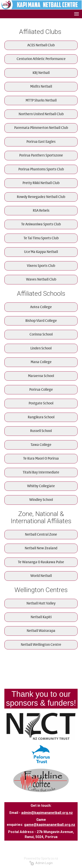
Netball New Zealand (41, 548)
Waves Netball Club (41, 280)
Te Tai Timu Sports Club (41, 238)
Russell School (41, 431)
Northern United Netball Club (41, 114)
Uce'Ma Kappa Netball (41, 252)
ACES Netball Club (41, 45)
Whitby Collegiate (41, 486)
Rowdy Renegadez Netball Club (41, 197)
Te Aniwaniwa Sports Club (41, 224)
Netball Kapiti (41, 617)
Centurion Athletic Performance (41, 59)
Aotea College (41, 307)
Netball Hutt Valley (41, 603)
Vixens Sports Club (41, 266)
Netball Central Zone (41, 535)
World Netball (41, 576)
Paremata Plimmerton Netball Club (41, 128)
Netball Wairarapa (41, 631)
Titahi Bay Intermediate (41, 472)
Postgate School (41, 403)
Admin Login (41, 863)
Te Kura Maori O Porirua (41, 459)
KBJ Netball (41, 73)
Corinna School (41, 334)
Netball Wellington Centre (41, 645)
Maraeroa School (41, 376)
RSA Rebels (41, 211)
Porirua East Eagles (41, 142)
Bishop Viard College (41, 321)
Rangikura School (41, 417)
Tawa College (41, 445)
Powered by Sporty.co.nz (41, 858)
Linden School (41, 348)
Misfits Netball (41, 87)
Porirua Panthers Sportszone (41, 155)
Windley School (41, 500)
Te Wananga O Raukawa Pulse (41, 562)
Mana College (41, 362)
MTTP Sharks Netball (41, 100)
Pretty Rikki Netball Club (41, 183)
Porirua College (41, 390)
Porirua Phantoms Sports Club (41, 169)
